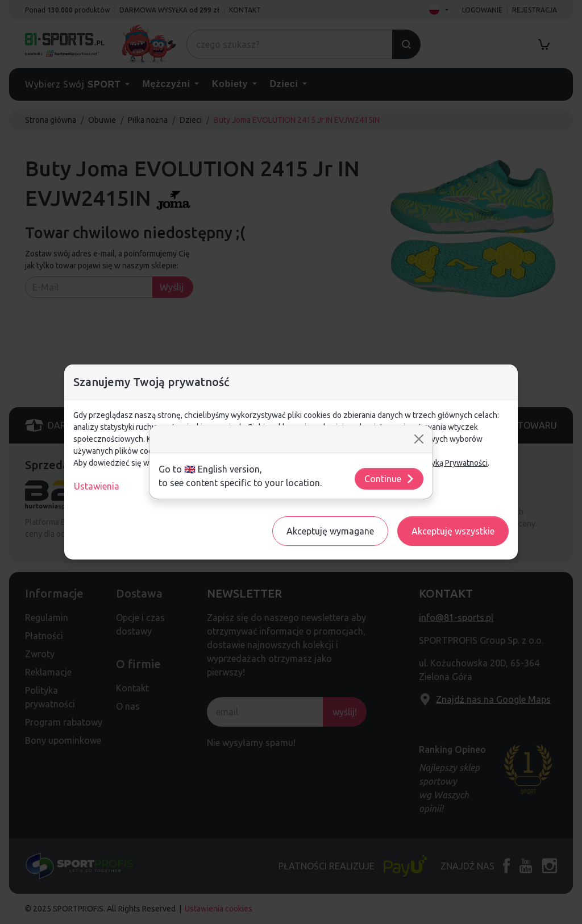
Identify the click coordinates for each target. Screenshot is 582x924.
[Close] (419, 439)
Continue (390, 479)
